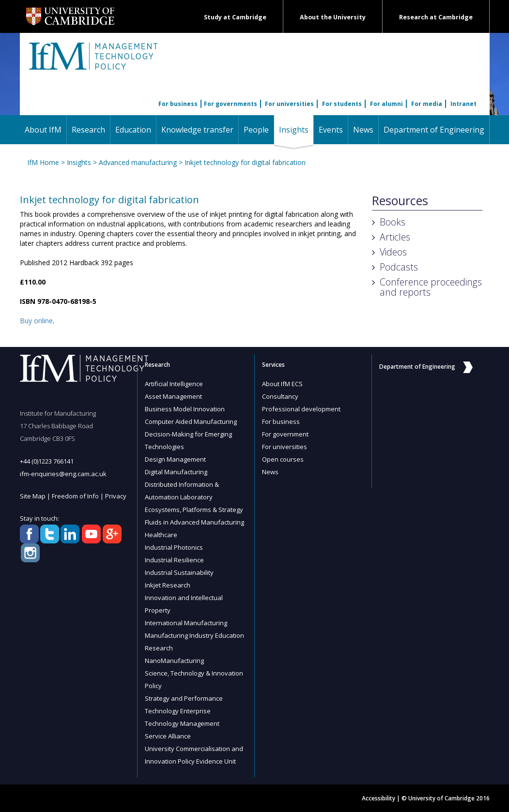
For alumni (386, 104)
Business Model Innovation (185, 409)
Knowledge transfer (197, 130)
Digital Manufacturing (176, 472)
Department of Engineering (434, 130)
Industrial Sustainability (179, 572)
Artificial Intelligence (174, 384)
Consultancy (280, 396)
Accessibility (378, 798)
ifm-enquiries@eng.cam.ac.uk (63, 474)
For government (285, 434)
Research (88, 130)
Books (393, 222)
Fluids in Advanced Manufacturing (194, 522)
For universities (289, 104)
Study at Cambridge (235, 17)
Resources (400, 201)
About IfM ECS (282, 384)
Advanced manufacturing (138, 162)
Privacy (116, 496)
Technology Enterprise (178, 711)
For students (342, 104)
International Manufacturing (186, 623)
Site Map (33, 496)
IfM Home (43, 162)
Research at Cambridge (436, 17)
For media (427, 104)
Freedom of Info (75, 496)
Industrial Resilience (174, 560)
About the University (333, 17)
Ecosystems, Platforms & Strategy (194, 510)
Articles (395, 237)
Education (133, 130)
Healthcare (161, 535)
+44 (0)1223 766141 (47, 461)
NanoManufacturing (174, 661)
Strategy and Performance (184, 698)
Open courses (283, 459)
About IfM (43, 130)
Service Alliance (168, 736)
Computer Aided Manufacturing (191, 421)
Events (331, 130)
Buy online (36, 321)
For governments (231, 104)
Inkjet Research (168, 585)
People (256, 130)
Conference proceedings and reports (431, 287)
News (363, 130)
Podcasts (399, 267)
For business (178, 104)
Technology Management (182, 723)
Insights (296, 129)
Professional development (301, 409)
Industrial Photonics (174, 547)
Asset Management (173, 396)
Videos (393, 252)
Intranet (463, 104)
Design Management (175, 459)
